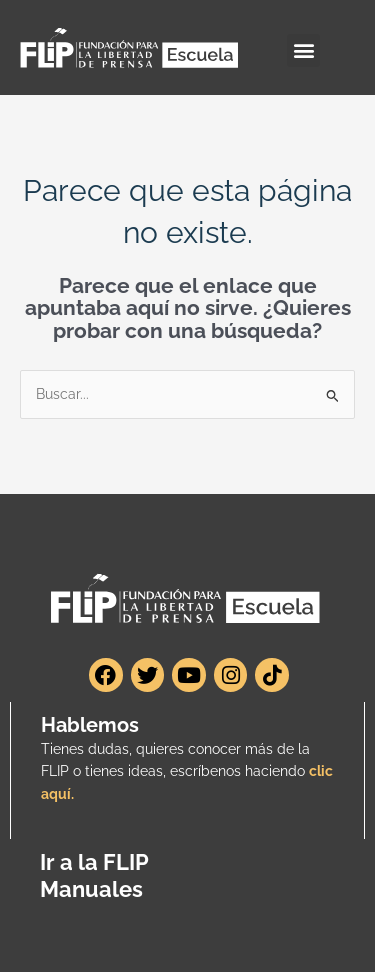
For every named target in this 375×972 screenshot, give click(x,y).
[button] (303, 50)
